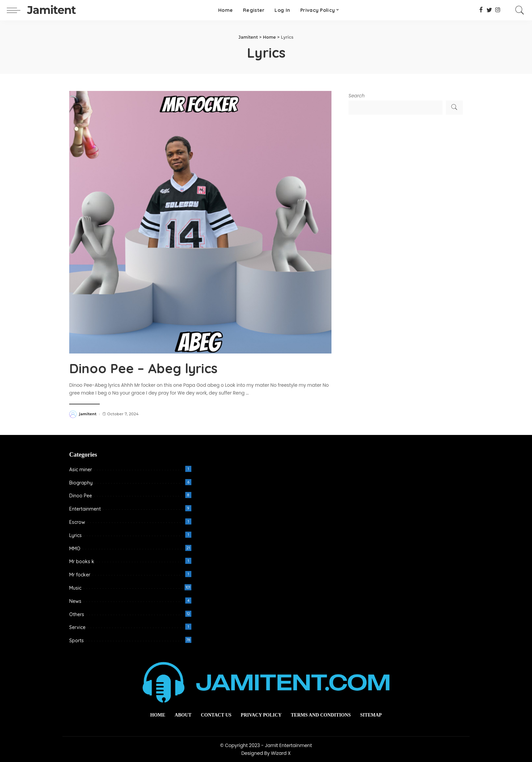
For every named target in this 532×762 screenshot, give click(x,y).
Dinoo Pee (81, 496)
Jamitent (51, 10)
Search (357, 96)
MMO (75, 548)
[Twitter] (489, 10)
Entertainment (85, 509)
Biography (81, 482)
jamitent (88, 414)
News (75, 601)
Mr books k (82, 561)
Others (77, 614)
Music (75, 588)
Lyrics (75, 535)
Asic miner (81, 469)
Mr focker (80, 574)
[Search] (520, 10)
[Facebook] (481, 10)
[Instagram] (498, 10)
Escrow (77, 522)
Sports (77, 640)
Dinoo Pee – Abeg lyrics (146, 368)
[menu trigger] (17, 10)
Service (77, 627)
